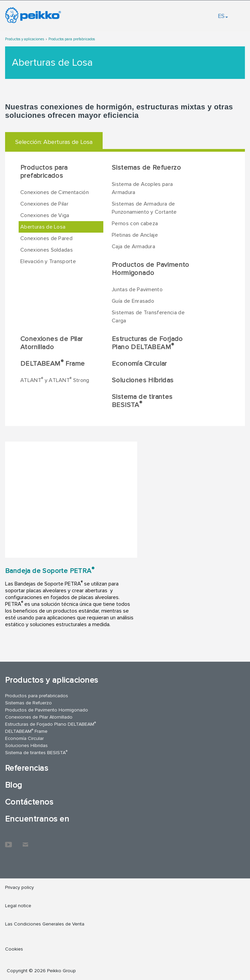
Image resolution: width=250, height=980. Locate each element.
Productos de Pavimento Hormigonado (151, 269)
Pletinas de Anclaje (135, 235)
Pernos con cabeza (135, 223)
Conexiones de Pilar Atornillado (52, 343)
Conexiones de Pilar (44, 204)
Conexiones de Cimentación (55, 192)
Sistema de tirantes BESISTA (142, 401)
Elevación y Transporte (48, 261)
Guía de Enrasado (133, 301)
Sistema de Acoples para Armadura (142, 188)
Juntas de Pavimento (137, 290)
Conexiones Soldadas (47, 250)
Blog (14, 785)
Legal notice (18, 906)
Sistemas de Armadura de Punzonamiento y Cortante (144, 208)
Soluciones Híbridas (143, 380)
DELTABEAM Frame (53, 363)
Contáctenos (29, 802)
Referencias (27, 768)
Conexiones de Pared (46, 238)
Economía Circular (139, 364)
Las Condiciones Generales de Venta (45, 924)
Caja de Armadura (133, 247)
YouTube (8, 841)
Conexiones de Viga (45, 215)
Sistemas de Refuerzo (146, 168)
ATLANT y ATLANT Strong (55, 380)
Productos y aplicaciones (25, 39)
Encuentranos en (37, 819)
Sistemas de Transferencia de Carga (148, 317)
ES (223, 16)
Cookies (14, 949)
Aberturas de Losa (43, 227)
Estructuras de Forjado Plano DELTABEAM (147, 343)
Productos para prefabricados (72, 39)
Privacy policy (19, 887)
